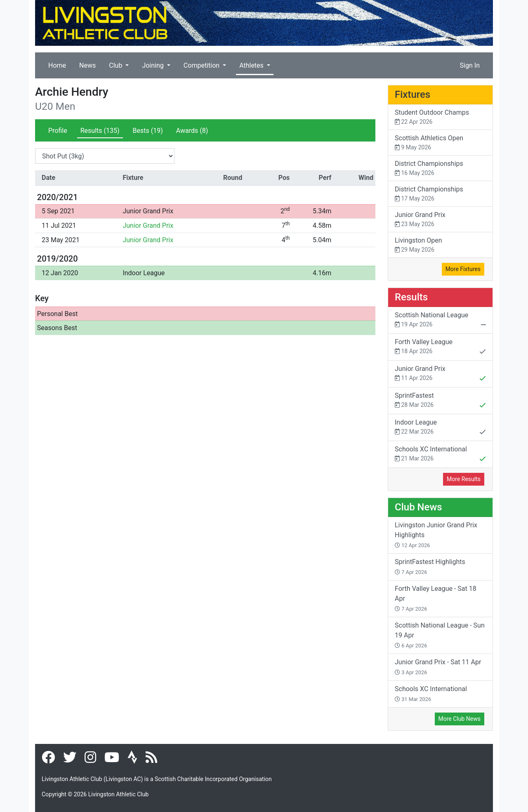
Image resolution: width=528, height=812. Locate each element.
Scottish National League (440, 321)
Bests (148, 131)
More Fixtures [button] (463, 269)
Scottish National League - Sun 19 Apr (440, 635)
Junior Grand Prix (148, 211)
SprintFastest (440, 401)
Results (100, 131)
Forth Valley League (440, 347)
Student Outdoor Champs (440, 117)
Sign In (470, 65)
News (87, 65)
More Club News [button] (460, 719)
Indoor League (144, 273)
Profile (58, 131)
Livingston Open (440, 245)
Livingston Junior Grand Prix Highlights (436, 535)
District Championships (440, 169)
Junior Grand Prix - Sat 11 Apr (438, 667)
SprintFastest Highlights (430, 567)
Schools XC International (440, 455)
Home (57, 65)
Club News (418, 507)
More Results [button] (464, 479)
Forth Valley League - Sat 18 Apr (436, 598)
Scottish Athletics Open (440, 143)
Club (116, 65)
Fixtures (412, 94)
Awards (192, 131)
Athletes (252, 65)
